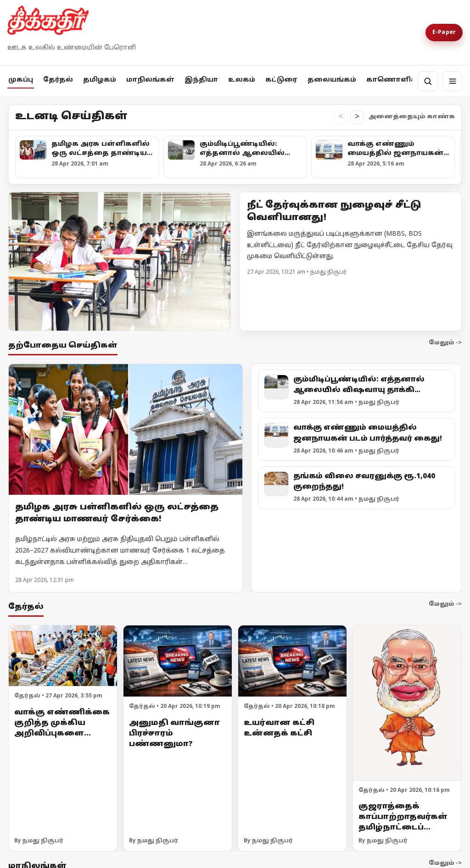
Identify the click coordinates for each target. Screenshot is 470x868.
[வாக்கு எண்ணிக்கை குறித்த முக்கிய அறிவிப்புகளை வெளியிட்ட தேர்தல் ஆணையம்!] (63, 656)
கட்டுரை (281, 80)
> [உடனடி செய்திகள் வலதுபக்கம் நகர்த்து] (357, 117)
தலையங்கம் (332, 80)
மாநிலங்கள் (150, 80)
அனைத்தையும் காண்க (412, 117)
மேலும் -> (445, 343)
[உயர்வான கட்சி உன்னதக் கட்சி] (292, 661)
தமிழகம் (100, 80)
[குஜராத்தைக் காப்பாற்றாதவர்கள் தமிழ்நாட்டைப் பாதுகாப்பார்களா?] (407, 703)
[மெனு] (453, 81)
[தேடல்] (428, 81)
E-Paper (444, 33)
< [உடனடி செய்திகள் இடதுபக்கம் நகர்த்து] (341, 117)
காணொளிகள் (396, 80)
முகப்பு (21, 80)
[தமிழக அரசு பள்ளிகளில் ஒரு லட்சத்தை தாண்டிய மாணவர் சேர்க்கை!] (126, 430)
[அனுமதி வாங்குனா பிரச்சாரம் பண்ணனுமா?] (178, 661)
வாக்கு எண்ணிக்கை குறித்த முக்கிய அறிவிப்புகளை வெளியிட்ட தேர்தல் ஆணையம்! (62, 733)
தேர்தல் (58, 80)
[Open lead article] (120, 261)
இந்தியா (201, 80)
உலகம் (242, 80)
